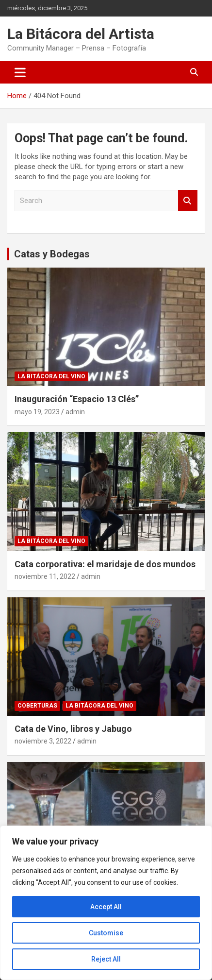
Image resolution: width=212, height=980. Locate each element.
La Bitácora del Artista (81, 34)
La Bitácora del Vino (51, 376)
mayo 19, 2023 (37, 412)
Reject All (106, 959)
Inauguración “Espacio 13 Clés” (77, 399)
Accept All (106, 907)
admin (75, 412)
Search (188, 201)
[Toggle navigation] (20, 72)
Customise (106, 933)
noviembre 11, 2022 (45, 576)
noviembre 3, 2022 (43, 741)
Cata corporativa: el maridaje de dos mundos (105, 564)
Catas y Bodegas (52, 254)
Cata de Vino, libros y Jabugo (73, 729)
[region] (106, 903)
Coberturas (37, 706)
